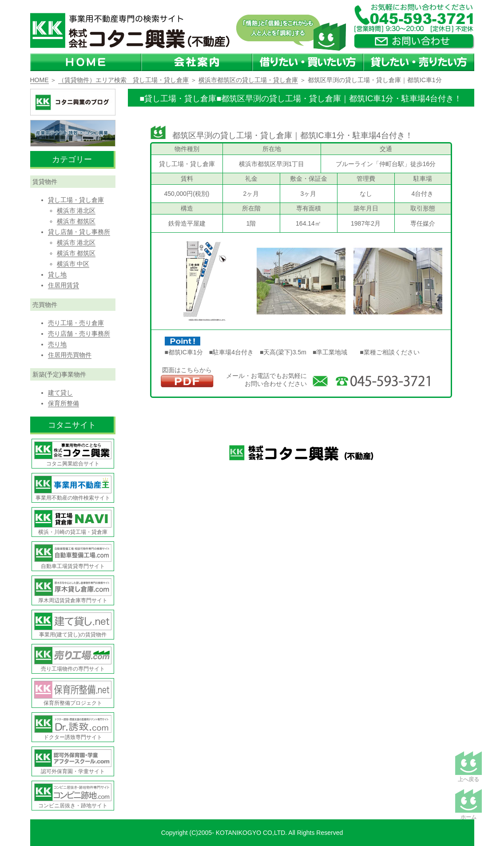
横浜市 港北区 (76, 211)
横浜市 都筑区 (76, 221)
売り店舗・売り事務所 (79, 334)
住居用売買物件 (70, 355)
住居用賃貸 (63, 285)
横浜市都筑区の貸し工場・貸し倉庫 (248, 80)
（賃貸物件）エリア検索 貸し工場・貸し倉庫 (123, 80)
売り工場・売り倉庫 (76, 323)
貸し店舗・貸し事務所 (79, 232)
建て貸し (60, 393)
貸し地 (57, 274)
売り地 (57, 344)
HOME (40, 80)
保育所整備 (63, 403)
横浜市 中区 (73, 264)
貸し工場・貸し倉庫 (76, 200)
